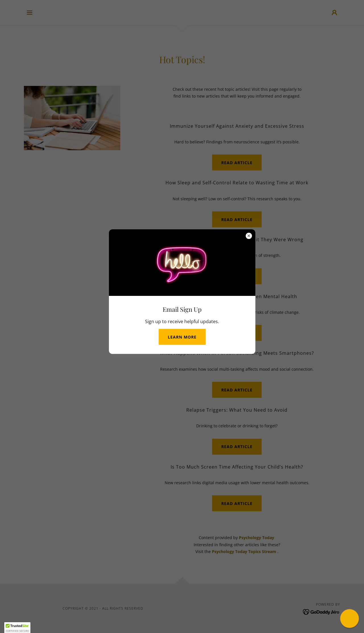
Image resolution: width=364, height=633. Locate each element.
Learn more (182, 337)
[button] (17, 628)
